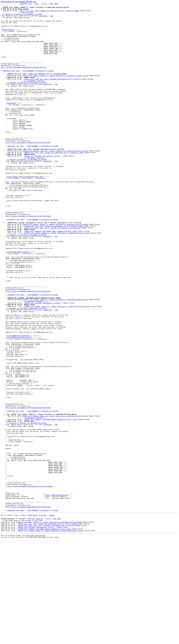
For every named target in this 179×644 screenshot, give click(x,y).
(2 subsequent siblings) (34, 188)
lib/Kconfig (11, 123)
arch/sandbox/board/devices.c (19, 401)
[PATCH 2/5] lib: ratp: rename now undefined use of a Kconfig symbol (49, 12)
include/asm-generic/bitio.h (18, 301)
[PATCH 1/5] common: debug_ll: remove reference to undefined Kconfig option (55, 90)
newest (52, 616)
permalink (43, 19)
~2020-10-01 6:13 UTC (37, 616)
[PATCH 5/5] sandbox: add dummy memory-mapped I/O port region (51, 276)
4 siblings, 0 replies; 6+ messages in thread (27, 98)
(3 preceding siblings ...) (36, 499)
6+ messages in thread (44, 84)
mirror (48, 4)
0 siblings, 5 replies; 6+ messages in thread (22, 16)
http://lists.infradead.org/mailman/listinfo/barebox (24, 80)
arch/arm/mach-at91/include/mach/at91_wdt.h (25, 211)
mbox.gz (40, 620)
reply (17, 84)
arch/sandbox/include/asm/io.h (19, 403)
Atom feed (57, 4)
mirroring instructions (36, 639)
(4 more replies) (27, 14)
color (40, 4)
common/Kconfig (8, 35)
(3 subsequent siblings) (34, 96)
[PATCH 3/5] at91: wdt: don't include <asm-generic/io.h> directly (53, 94)
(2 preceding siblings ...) (36, 360)
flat (25, 84)
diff (3, 41)
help (34, 4)
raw (51, 19)
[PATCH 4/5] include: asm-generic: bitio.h (42, 186)
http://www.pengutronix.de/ (57, 592)
